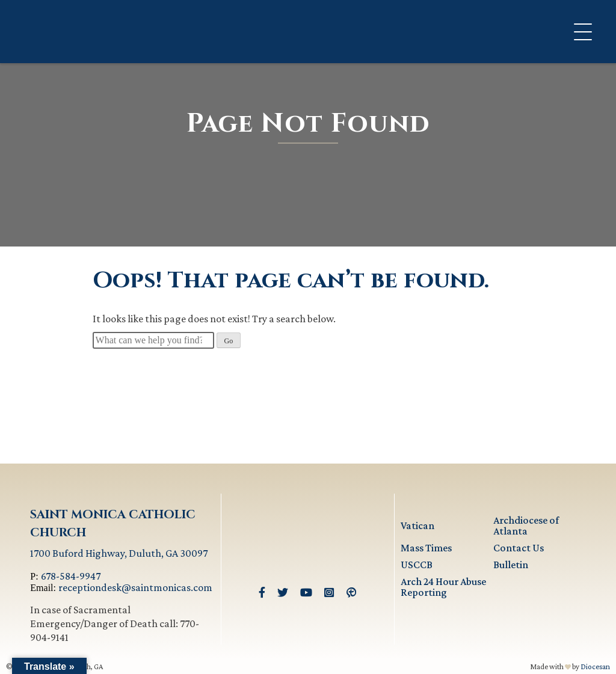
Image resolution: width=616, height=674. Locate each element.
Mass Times (426, 548)
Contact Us (519, 548)
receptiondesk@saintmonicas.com (135, 587)
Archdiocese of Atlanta (526, 525)
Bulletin (511, 565)
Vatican (417, 525)
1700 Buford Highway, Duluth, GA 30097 (119, 553)
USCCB (417, 565)
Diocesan (595, 666)
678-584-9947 (71, 576)
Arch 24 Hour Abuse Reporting (443, 587)
